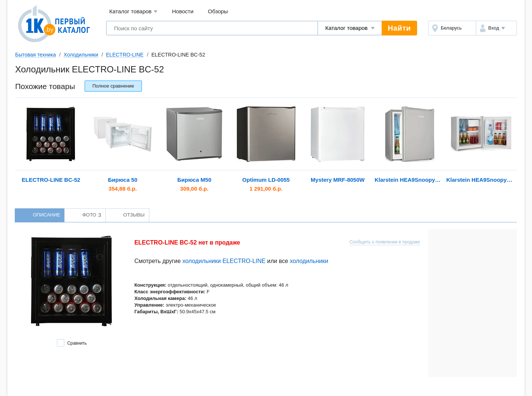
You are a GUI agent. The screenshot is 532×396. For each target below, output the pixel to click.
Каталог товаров (134, 12)
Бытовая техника (35, 55)
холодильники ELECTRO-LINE (224, 261)
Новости (183, 11)
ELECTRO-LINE (125, 55)
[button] (496, 28)
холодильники (309, 261)
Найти (399, 28)
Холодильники (81, 55)
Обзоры (218, 11)
